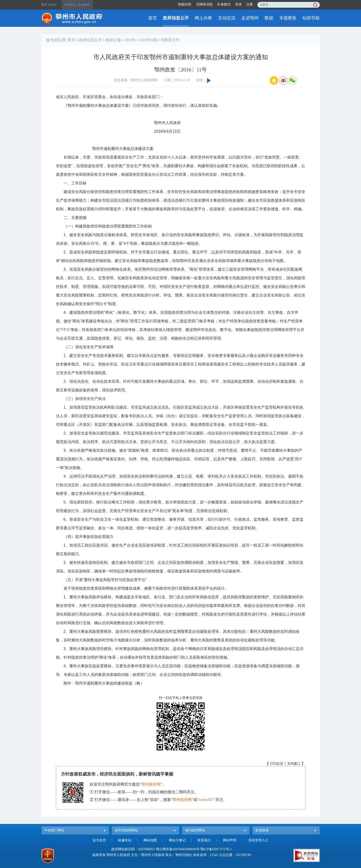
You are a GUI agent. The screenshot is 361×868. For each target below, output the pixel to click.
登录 (238, 4)
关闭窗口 (294, 764)
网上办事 (203, 18)
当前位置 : (59, 40)
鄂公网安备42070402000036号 (178, 849)
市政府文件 (170, 40)
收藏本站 (125, 840)
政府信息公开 (176, 18)
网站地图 (150, 840)
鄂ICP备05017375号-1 (216, 849)
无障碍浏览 (204, 4)
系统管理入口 (258, 840)
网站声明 (230, 840)
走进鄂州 (250, 18)
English (52, 5)
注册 (249, 4)
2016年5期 (148, 40)
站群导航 (311, 18)
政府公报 (113, 40)
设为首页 (99, 840)
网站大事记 (177, 840)
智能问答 (185, 4)
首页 (153, 18)
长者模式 (224, 4)
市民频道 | (70, 5)
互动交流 (227, 18)
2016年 (130, 40)
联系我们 (204, 840)
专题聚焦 (288, 18)
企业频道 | (84, 5)
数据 (269, 18)
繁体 (44, 5)
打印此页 (277, 764)
